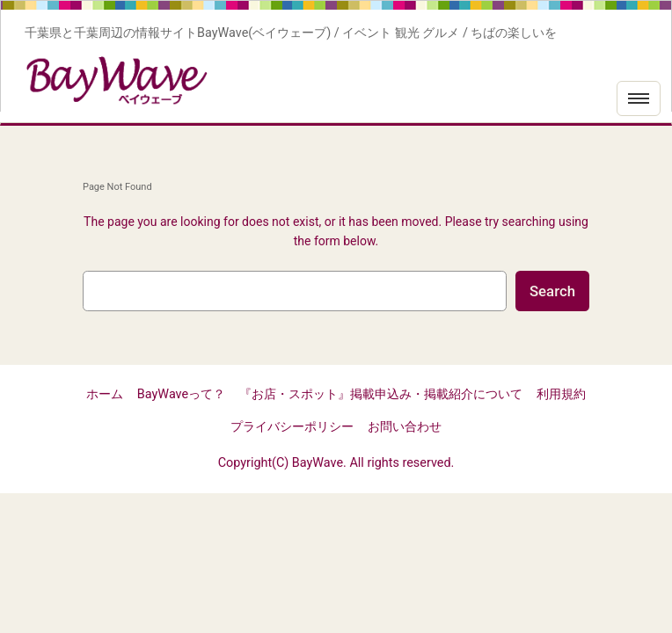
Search (552, 291)
